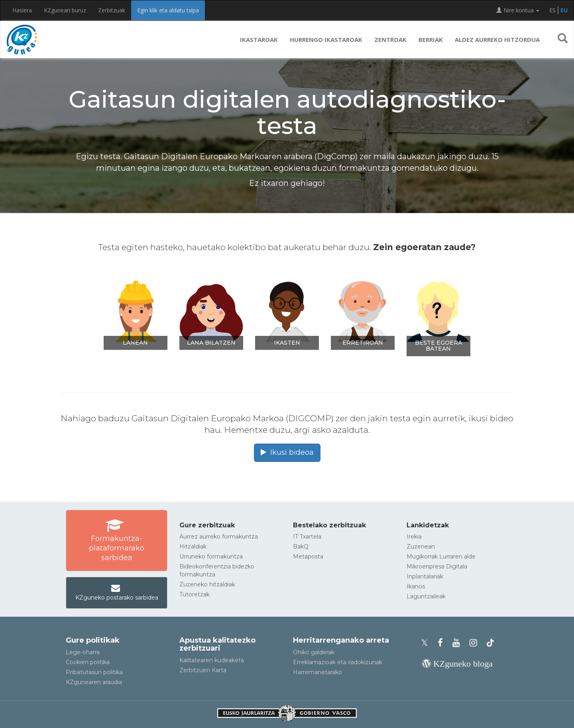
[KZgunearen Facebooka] (443, 643)
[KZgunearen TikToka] (490, 643)
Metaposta (308, 556)
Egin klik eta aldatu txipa (168, 10)
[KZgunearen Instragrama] (476, 643)
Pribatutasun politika (94, 672)
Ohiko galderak (314, 652)
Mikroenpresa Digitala (437, 566)
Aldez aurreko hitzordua (497, 39)
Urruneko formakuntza (211, 556)
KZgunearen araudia (94, 682)
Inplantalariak (425, 576)
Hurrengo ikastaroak (326, 39)
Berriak (431, 39)
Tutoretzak (195, 594)
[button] (563, 39)
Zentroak (390, 39)
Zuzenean (421, 546)
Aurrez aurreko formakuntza (219, 537)
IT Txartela (307, 537)
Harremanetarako (317, 672)
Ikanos (416, 586)
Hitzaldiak (193, 546)
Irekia (414, 537)
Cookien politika (88, 662)
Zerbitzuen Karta (203, 670)
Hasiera (22, 10)
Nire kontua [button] (518, 10)
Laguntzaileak (426, 596)
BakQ (301, 546)
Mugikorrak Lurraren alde (441, 556)
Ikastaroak (259, 39)
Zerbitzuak (112, 10)
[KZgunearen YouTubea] (459, 643)
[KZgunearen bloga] (457, 664)
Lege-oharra (83, 652)
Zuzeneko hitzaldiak (207, 584)
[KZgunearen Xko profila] (427, 643)
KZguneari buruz (65, 10)
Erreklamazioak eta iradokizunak (338, 662)
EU (564, 10)
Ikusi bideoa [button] (287, 452)
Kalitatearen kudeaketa (212, 660)
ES (552, 10)
